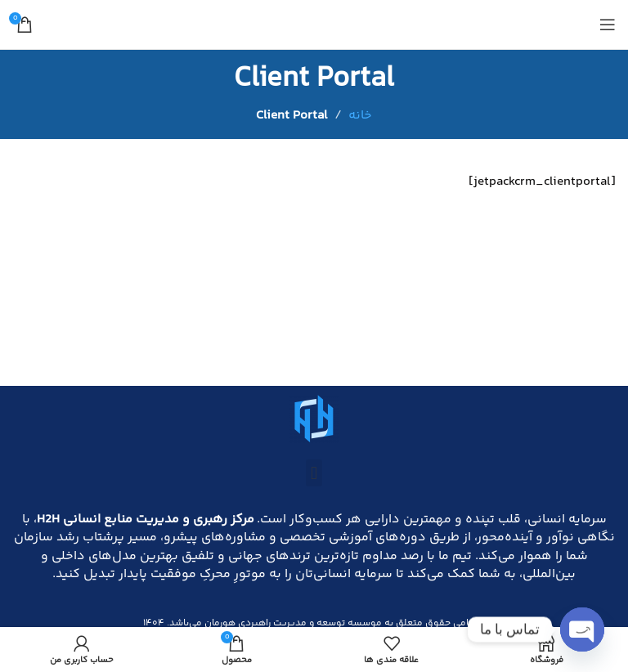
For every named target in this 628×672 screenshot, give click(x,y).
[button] (314, 473)
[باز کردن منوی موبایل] (608, 25)
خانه (360, 116)
